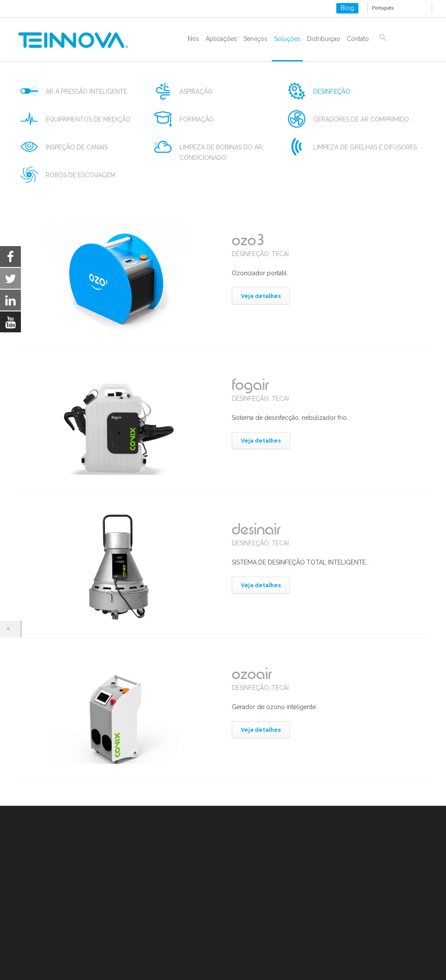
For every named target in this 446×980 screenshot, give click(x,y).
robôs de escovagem (81, 175)
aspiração (196, 91)
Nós (193, 39)
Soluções (287, 39)
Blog (347, 8)
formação (197, 119)
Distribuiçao (324, 39)
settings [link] (88, 972)
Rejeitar (316, 960)
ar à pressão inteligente (86, 91)
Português (383, 8)
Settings (370, 960)
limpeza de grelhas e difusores (365, 147)
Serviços (255, 39)
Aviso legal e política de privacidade (69, 911)
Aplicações (221, 39)
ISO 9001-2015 (39, 932)
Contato (358, 39)
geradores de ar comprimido (361, 119)
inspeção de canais (77, 147)
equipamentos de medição (88, 119)
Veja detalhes (261, 296)
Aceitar (265, 960)
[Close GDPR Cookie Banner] (406, 960)
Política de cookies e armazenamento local (79, 922)
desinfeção (332, 91)
